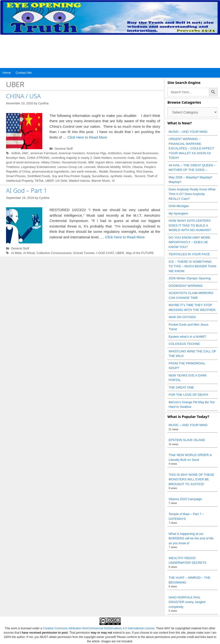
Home (7, 73)
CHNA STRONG (38, 158)
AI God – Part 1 (27, 190)
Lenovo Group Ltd (70, 167)
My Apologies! (178, 213)
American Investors (72, 153)
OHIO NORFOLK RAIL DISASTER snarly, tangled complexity (187, 602)
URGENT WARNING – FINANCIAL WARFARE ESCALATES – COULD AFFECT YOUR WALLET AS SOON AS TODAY (191, 148)
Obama (137, 167)
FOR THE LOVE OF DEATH (188, 395)
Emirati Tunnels (84, 253)
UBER (49, 181)
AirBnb (16, 153)
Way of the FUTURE (140, 253)
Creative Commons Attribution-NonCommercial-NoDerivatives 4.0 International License (99, 628)
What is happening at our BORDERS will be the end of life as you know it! (191, 538)
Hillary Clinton (51, 162)
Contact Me (24, 73)
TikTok (39, 181)
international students (130, 162)
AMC (25, 153)
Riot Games (145, 171)
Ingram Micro (104, 162)
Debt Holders (103, 158)
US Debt (61, 181)
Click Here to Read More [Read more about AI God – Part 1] (125, 237)
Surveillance (100, 176)
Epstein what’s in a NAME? (188, 337)
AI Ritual (29, 253)
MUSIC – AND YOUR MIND (188, 132)
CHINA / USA (23, 96)
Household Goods (74, 162)
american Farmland (44, 153)
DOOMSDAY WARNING (186, 286)
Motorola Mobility (109, 167)
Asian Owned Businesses (141, 153)
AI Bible (16, 253)
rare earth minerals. (84, 171)
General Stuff (64, 149)
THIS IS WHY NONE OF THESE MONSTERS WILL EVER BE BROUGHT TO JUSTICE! (191, 479)
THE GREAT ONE (181, 387)
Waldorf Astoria (79, 181)
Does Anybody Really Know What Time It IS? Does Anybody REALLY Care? (192, 194)
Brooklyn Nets (16, 158)
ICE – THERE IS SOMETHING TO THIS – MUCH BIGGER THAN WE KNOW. (192, 266)
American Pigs (96, 153)
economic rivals (124, 158)
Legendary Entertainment (39, 167)
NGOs (126, 167)
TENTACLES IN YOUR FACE (189, 254)
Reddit (103, 171)
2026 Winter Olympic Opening (189, 278)
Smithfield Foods (39, 176)
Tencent (140, 176)
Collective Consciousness (54, 253)
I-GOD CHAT (105, 253)
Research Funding (122, 171)
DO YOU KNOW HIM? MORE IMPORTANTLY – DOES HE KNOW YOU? (189, 242)
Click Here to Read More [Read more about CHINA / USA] (87, 137)
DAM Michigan (179, 206)
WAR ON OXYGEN (182, 317)
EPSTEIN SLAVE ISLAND (187, 440)
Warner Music (101, 181)
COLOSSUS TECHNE (184, 344)
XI (113, 181)
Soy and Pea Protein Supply (71, 176)
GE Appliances (146, 158)
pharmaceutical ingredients (50, 171)
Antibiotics (115, 153)
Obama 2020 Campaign (185, 499)
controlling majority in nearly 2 (72, 158)
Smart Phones (16, 176)
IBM (91, 162)
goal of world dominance (23, 162)
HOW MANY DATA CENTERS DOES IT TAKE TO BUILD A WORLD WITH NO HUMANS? (190, 225)
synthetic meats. (121, 176)
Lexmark (90, 167)
